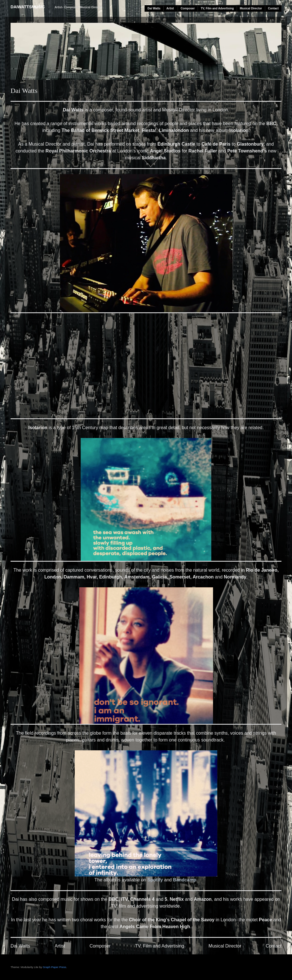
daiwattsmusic (28, 7)
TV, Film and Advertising (217, 8)
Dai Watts (154, 8)
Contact (273, 8)
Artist (170, 8)
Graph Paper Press (54, 967)
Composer (188, 8)
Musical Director (251, 8)
